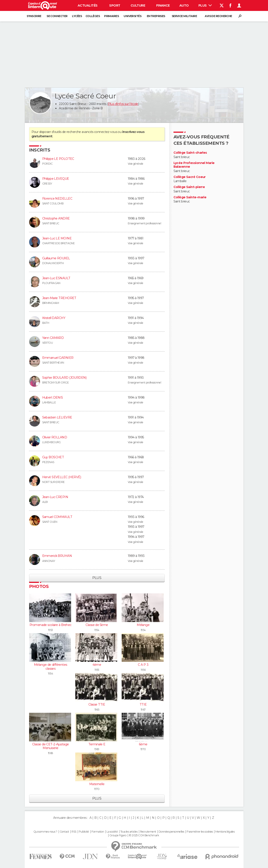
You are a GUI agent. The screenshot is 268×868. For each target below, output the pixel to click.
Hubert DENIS (53, 397)
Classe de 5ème (97, 625)
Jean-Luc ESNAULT (56, 278)
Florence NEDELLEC (57, 199)
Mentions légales (225, 832)
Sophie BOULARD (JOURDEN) (64, 378)
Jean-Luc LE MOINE (57, 238)
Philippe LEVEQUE (56, 179)
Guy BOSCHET (53, 457)
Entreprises (156, 16)
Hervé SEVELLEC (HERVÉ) (62, 477)
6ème (143, 744)
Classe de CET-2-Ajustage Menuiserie (51, 746)
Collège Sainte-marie (190, 197)
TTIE (143, 704)
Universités (132, 16)
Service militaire (184, 16)
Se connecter (57, 16)
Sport (115, 5)
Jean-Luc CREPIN (55, 497)
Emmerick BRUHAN (57, 556)
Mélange (143, 625)
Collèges (93, 16)
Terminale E (97, 744)
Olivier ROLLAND (55, 437)
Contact (64, 832)
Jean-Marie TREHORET (59, 298)
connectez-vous (106, 132)
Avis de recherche (218, 16)
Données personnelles (171, 832)
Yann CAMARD (53, 338)
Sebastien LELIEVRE (57, 417)
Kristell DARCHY (54, 318)
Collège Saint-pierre (189, 187)
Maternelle (97, 784)
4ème (97, 665)
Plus (205, 5)
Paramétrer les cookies (200, 832)
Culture (138, 5)
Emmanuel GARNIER (58, 358)
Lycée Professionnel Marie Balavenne (194, 165)
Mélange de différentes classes (51, 667)
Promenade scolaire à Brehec (51, 625)
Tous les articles (129, 832)
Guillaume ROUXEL (56, 258)
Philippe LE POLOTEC (58, 159)
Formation (98, 832)
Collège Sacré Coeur (190, 177)
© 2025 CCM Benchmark (144, 835)
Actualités (88, 5)
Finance (163, 5)
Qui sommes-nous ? (45, 832)
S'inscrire (34, 16)
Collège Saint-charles (190, 153)
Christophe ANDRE (56, 218)
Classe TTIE (97, 704)
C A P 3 (143, 665)
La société (112, 832)
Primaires (111, 16)
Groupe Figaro (118, 835)
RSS (74, 832)
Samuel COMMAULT (57, 517)
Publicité (84, 832)
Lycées (77, 16)
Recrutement (148, 832)
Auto (184, 5)
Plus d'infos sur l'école (123, 104)
